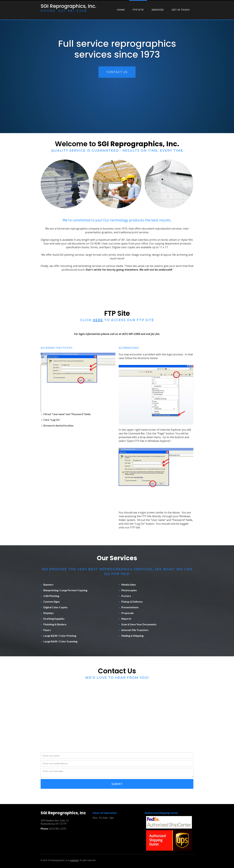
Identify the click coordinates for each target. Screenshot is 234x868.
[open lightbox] (78, 382)
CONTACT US (117, 72)
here (98, 320)
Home (121, 10)
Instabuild (74, 860)
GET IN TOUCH (181, 10)
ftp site (138, 10)
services (158, 10)
